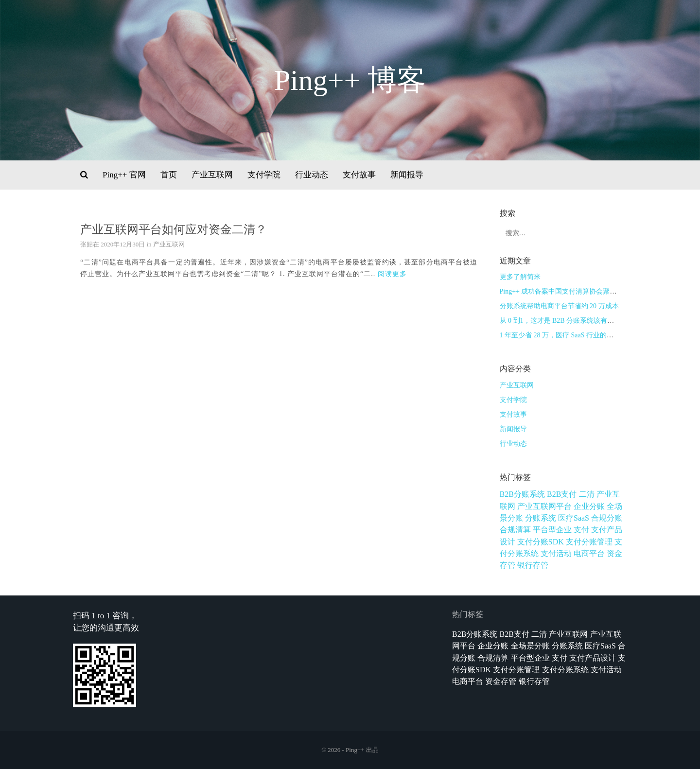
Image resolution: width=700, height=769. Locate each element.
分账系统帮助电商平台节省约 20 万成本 (559, 306)
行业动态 (312, 175)
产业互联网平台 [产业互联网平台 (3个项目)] (544, 506)
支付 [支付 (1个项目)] (581, 530)
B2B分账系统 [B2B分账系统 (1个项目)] (522, 494)
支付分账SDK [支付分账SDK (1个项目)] (541, 542)
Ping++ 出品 (362, 750)
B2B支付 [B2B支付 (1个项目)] (562, 494)
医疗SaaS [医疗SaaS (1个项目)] (574, 518)
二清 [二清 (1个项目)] (587, 494)
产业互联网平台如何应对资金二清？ (174, 229)
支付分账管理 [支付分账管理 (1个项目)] (589, 542)
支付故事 (359, 175)
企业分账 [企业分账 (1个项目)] (589, 506)
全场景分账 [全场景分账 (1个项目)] (530, 646)
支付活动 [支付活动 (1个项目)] (556, 553)
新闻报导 (407, 175)
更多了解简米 (520, 277)
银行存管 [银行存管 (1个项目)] (533, 565)
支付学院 (264, 175)
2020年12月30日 (123, 244)
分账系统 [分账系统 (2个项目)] (541, 518)
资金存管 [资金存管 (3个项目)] (501, 681)
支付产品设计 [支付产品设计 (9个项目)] (593, 658)
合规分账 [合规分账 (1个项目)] (607, 518)
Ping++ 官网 (124, 175)
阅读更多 (392, 274)
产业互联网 (212, 175)
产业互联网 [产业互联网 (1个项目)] (568, 634)
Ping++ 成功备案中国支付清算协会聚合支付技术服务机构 (586, 291)
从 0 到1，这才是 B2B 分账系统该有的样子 (564, 321)
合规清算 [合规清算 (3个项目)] (515, 530)
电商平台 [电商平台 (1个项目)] (589, 553)
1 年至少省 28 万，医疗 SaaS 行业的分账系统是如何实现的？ (591, 335)
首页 (169, 175)
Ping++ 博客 (350, 80)
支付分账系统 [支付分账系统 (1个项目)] (565, 670)
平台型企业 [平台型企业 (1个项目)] (552, 530)
